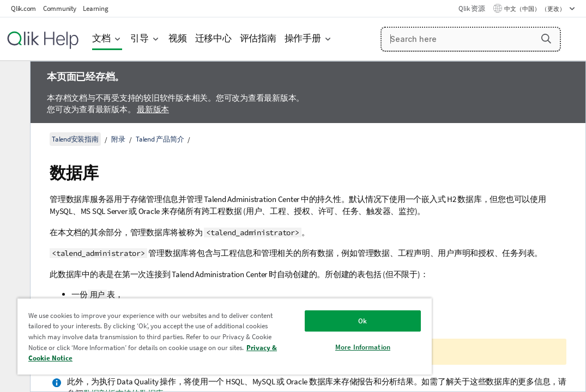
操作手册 (303, 38)
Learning (95, 8)
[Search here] (471, 39)
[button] (546, 39)
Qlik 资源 (472, 8)
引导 (140, 38)
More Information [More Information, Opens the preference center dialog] (300, 339)
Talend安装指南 (75, 139)
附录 (118, 139)
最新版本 (153, 109)
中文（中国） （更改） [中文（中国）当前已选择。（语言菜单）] (535, 9)
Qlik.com (23, 8)
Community (60, 8)
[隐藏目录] (14, 78)
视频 (178, 38)
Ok (300, 313)
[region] (188, 332)
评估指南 (258, 38)
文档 (101, 38)
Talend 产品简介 (160, 139)
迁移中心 (213, 38)
